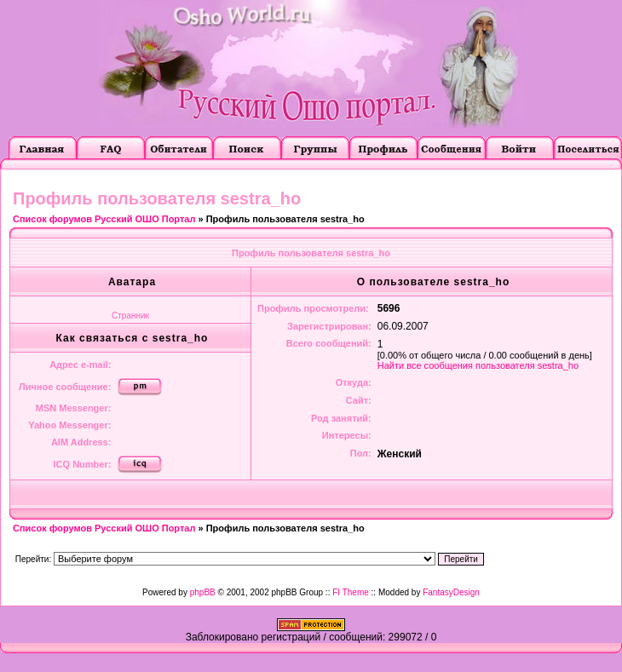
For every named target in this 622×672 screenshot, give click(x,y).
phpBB (203, 592)
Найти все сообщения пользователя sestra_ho (478, 365)
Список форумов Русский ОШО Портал (104, 219)
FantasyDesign (451, 592)
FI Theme (351, 592)
